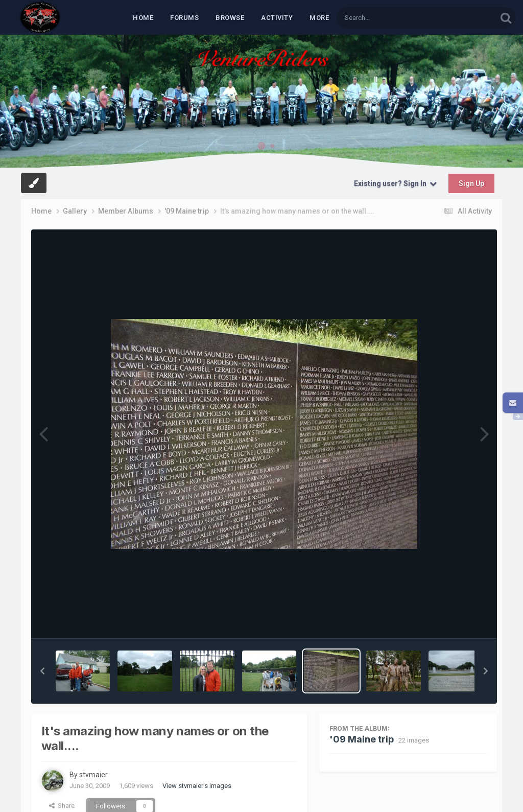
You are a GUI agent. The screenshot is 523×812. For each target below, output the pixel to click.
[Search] (390, 18)
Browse (230, 18)
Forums (184, 18)
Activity (277, 18)
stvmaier (93, 775)
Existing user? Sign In (395, 183)
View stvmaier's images (197, 786)
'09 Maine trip (362, 739)
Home (143, 18)
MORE (319, 18)
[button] (42, 671)
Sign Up (471, 183)
